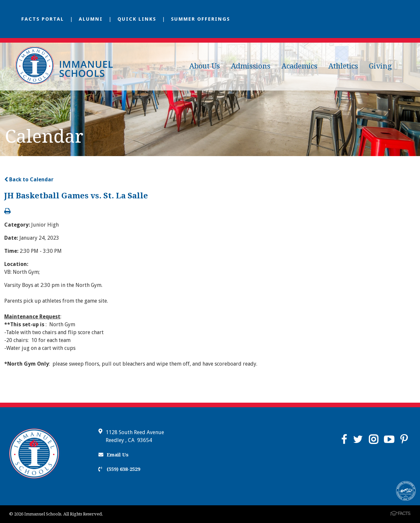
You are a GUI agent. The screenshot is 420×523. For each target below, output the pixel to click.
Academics (299, 66)
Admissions (251, 66)
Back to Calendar (29, 180)
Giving (380, 66)
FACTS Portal (43, 19)
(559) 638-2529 (119, 469)
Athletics (343, 66)
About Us (205, 66)
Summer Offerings (200, 19)
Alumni (91, 19)
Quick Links (137, 19)
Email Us (114, 455)
